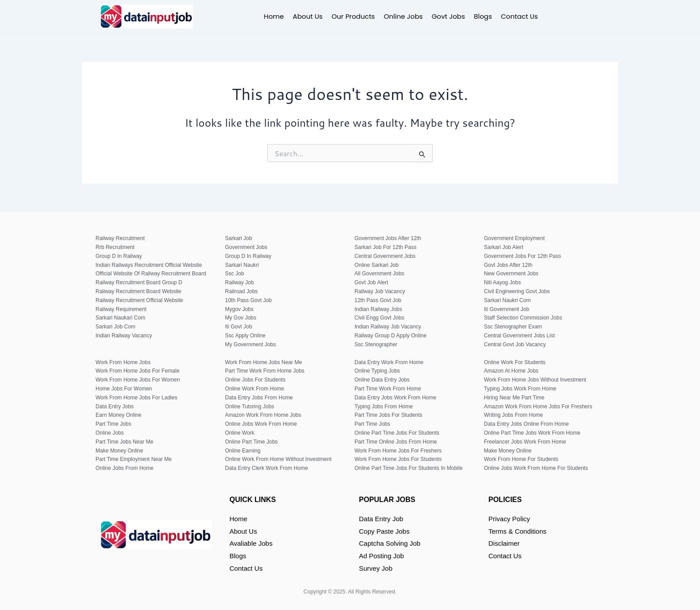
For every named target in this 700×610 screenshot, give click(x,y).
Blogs (483, 16)
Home (274, 16)
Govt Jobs (448, 16)
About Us (308, 16)
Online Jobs (403, 16)
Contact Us (519, 16)
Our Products (353, 16)
